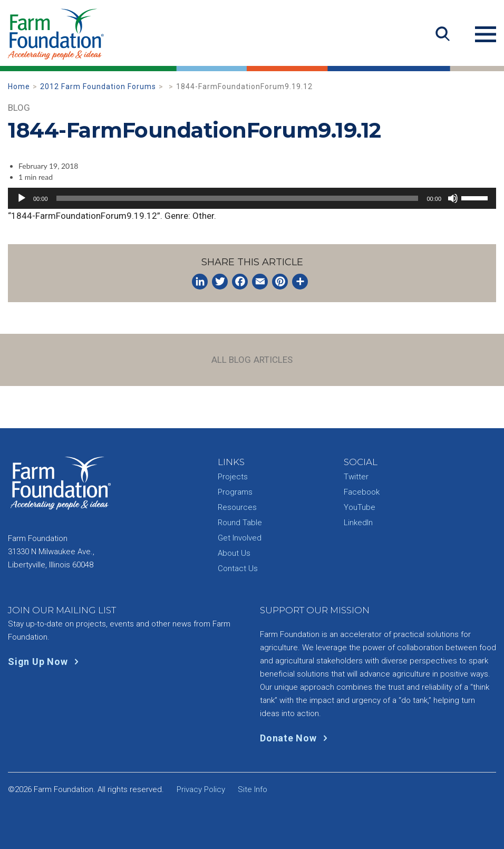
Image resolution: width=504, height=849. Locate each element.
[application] (252, 198)
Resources (237, 507)
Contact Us (238, 568)
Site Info (253, 789)
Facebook (362, 492)
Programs (235, 492)
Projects (233, 477)
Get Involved (240, 538)
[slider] (238, 198)
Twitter (356, 477)
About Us (234, 553)
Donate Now (296, 738)
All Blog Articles (252, 360)
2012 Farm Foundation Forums (98, 86)
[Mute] (453, 198)
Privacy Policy (201, 789)
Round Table (240, 523)
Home (19, 86)
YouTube (360, 507)
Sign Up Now (46, 662)
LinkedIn (358, 523)
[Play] (22, 198)
